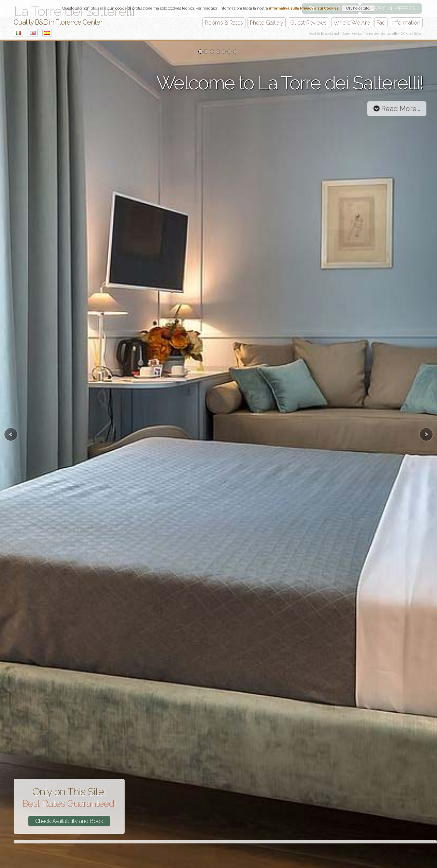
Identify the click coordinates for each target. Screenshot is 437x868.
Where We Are (352, 23)
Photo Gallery (267, 23)
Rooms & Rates (224, 23)
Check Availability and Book (69, 821)
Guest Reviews (308, 23)
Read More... (397, 108)
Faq (381, 23)
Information (406, 23)
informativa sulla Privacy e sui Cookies (304, 8)
